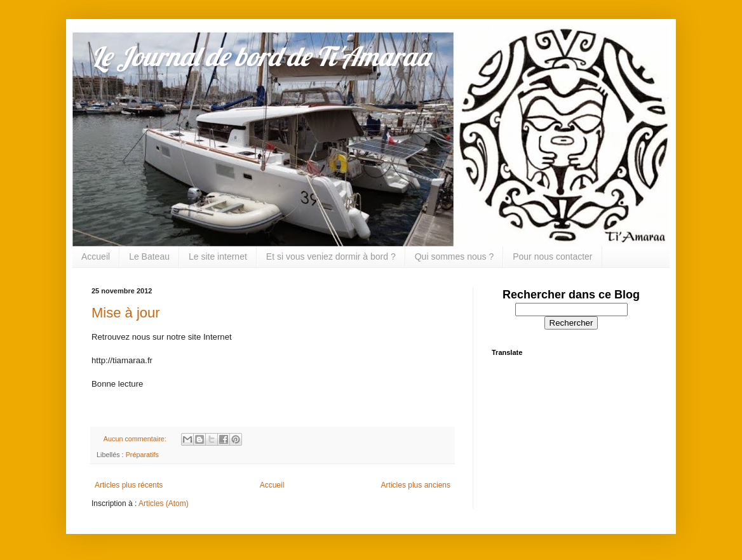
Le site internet (218, 257)
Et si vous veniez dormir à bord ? (331, 257)
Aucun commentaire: (136, 439)
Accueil (96, 257)
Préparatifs (142, 455)
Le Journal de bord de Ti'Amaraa (260, 56)
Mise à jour (126, 313)
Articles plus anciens (416, 485)
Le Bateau (149, 257)
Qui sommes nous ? (455, 257)
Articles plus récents (129, 485)
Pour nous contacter (552, 257)
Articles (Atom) (164, 503)
